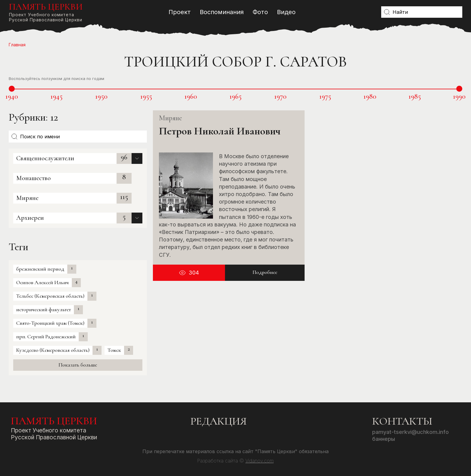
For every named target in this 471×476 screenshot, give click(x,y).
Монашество (33, 178)
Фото (260, 12)
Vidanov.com (260, 461)
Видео (286, 12)
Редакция (219, 421)
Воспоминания (222, 12)
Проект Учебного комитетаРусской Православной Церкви (46, 12)
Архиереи (30, 218)
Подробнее (265, 272)
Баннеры (384, 439)
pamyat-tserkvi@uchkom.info (410, 432)
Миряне (27, 198)
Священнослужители (45, 158)
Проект (180, 12)
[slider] (12, 89)
